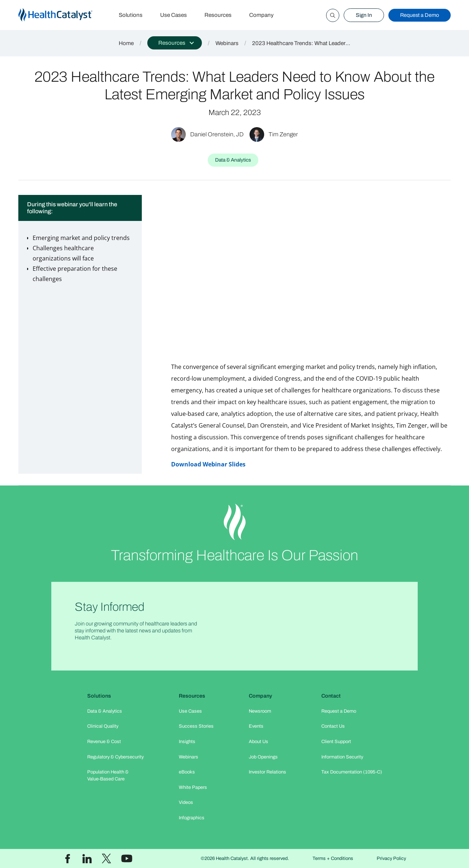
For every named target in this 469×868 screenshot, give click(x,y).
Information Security (342, 757)
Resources (218, 15)
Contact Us (333, 726)
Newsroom (260, 711)
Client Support (336, 742)
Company (261, 15)
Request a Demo (420, 15)
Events (256, 726)
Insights (187, 742)
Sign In (364, 15)
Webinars (227, 43)
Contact (331, 696)
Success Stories (196, 726)
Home (126, 43)
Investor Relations (267, 772)
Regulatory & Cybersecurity (115, 757)
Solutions (131, 15)
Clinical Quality (103, 726)
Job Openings (263, 757)
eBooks (187, 772)
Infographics (192, 818)
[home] (64, 15)
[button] (175, 43)
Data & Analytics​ (105, 711)
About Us (258, 742)
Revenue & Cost (104, 742)
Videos (186, 802)
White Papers (193, 787)
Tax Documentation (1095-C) (352, 772)
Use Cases (173, 15)
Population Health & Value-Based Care (108, 775)
